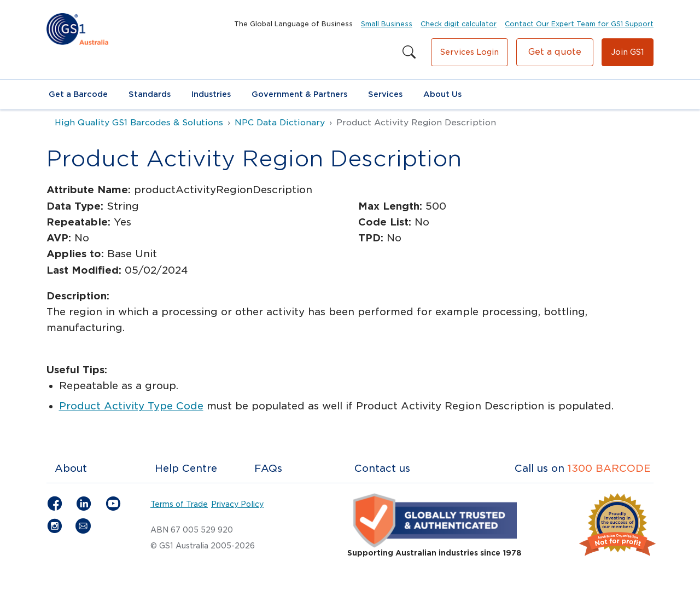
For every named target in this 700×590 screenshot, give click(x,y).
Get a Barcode (78, 94)
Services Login (469, 52)
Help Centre (186, 468)
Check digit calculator (459, 24)
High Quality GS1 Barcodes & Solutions (139, 123)
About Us (442, 94)
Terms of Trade (179, 504)
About (71, 468)
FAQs (268, 468)
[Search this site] (409, 53)
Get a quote (555, 52)
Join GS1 (628, 52)
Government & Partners (299, 94)
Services (385, 94)
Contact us (382, 468)
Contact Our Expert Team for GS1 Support (579, 24)
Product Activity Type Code (131, 406)
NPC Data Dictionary (280, 123)
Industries (211, 94)
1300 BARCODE (609, 468)
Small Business (387, 24)
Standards (150, 94)
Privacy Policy (237, 504)
